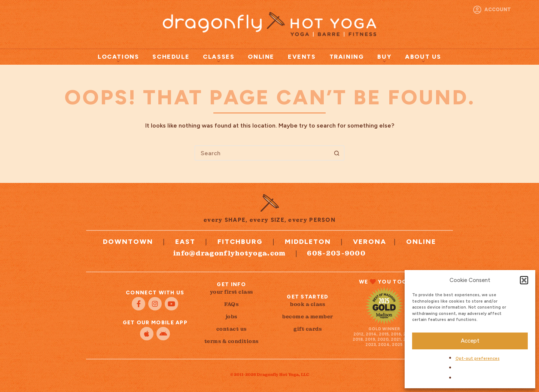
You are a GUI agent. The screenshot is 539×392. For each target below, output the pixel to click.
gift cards (307, 329)
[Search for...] (262, 153)
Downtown (128, 242)
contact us (232, 329)
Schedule (171, 57)
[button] (524, 280)
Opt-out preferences (478, 359)
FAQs (231, 304)
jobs (232, 316)
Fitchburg (240, 242)
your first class (232, 292)
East (185, 242)
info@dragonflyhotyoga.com (230, 253)
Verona (370, 242)
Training (347, 57)
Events (302, 57)
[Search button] (337, 153)
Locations (118, 58)
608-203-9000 (336, 253)
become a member (308, 316)
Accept (470, 341)
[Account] (492, 10)
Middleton (308, 242)
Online (261, 57)
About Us (423, 58)
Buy (384, 58)
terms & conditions (232, 341)
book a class (307, 304)
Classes (219, 58)
